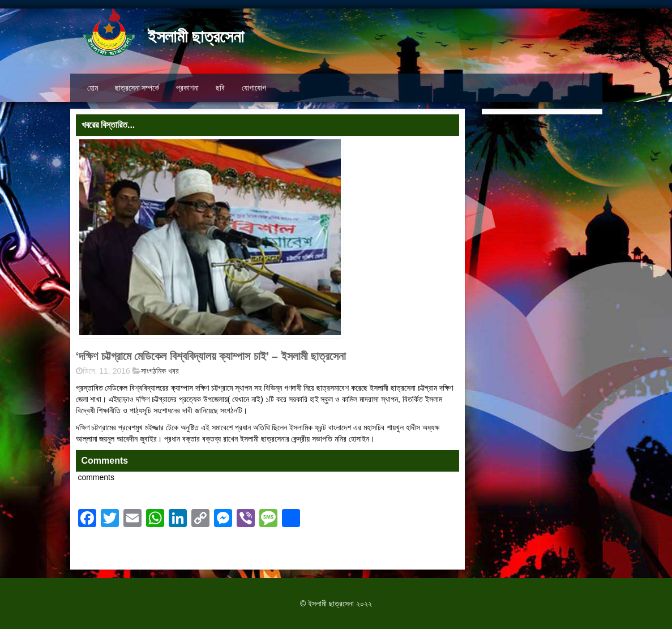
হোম (93, 88)
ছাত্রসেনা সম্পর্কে (137, 88)
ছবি (220, 88)
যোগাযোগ (254, 88)
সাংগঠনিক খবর (160, 371)
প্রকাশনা (187, 88)
